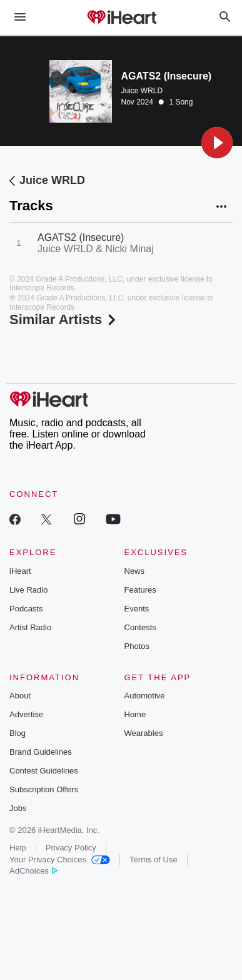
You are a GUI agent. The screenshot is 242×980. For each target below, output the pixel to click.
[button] (217, 143)
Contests (140, 627)
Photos (137, 646)
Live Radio (28, 590)
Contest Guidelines (44, 771)
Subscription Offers (44, 789)
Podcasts (26, 609)
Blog (18, 733)
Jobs (18, 808)
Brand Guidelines (41, 752)
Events (137, 609)
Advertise (26, 714)
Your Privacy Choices (60, 860)
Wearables (144, 733)
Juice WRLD (142, 91)
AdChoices (33, 871)
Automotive (145, 696)
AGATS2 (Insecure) (81, 237)
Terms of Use (154, 860)
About (20, 696)
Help (18, 848)
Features (140, 590)
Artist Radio (30, 627)
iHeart (20, 571)
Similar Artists (64, 319)
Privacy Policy (71, 848)
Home (135, 714)
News (135, 571)
